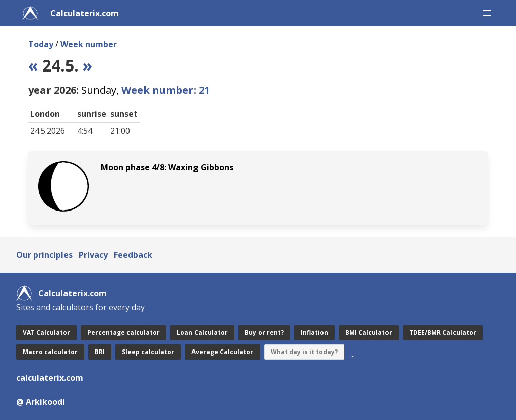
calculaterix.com (50, 378)
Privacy (93, 255)
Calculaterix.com (85, 13)
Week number (89, 44)
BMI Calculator (369, 333)
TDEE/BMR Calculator (443, 333)
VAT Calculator (46, 333)
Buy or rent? (264, 333)
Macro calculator (50, 352)
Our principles (44, 255)
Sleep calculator (148, 352)
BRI (100, 352)
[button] (487, 13)
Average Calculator (222, 352)
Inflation (314, 333)
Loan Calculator (202, 333)
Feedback (133, 255)
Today (41, 44)
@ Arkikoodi (41, 402)
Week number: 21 (166, 90)
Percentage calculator (123, 333)
